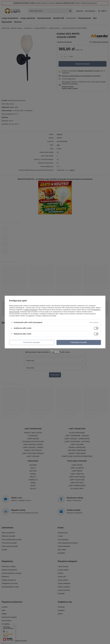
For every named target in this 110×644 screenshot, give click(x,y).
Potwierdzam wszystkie (79, 342)
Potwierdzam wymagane (32, 342)
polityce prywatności (31, 310)
